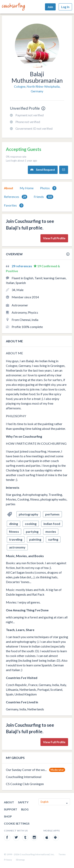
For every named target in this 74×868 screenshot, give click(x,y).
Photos (48, 188)
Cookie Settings (17, 823)
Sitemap (20, 860)
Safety (23, 802)
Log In (65, 7)
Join (50, 7)
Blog (25, 809)
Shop (8, 816)
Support (11, 809)
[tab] (9, 188)
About (9, 188)
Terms (62, 854)
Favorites (14, 205)
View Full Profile (54, 238)
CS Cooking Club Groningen (25, 784)
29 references (22, 266)
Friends (44, 197)
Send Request (43, 170)
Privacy (8, 860)
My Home (27, 188)
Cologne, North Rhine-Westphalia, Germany (37, 89)
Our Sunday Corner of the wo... (26, 770)
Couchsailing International (24, 777)
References (16, 197)
